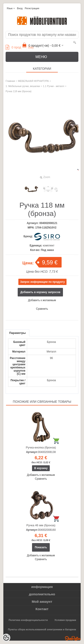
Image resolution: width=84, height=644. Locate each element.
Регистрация (32, 8)
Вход (20, 8)
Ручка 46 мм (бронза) (41, 525)
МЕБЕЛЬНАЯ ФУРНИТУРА (33, 81)
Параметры (17, 333)
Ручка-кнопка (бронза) (41, 447)
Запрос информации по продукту (42, 282)
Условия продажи (65, 620)
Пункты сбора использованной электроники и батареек (42, 629)
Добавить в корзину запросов (40, 292)
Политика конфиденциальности (28, 620)
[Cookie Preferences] (6, 638)
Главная (10, 81)
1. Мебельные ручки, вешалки (23, 86)
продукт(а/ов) (20, 47)
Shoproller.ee (73, 638)
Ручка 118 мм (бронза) (18, 91)
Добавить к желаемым (42, 300)
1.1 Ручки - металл (54, 86)
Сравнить (42, 309)
